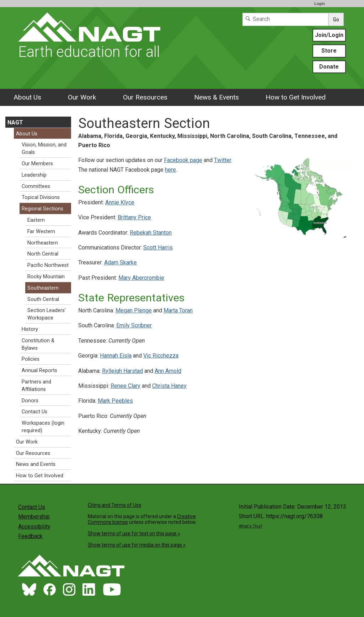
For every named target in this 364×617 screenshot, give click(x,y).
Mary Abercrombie (141, 278)
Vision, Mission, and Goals (44, 149)
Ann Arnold (168, 371)
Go (336, 20)
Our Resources (145, 97)
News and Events (36, 464)
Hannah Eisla (116, 356)
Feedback (30, 536)
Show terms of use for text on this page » (134, 533)
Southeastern (43, 288)
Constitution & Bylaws (38, 344)
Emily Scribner (134, 325)
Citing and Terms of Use (115, 505)
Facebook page (183, 160)
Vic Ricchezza (161, 356)
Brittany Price (134, 217)
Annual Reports (39, 371)
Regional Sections (42, 209)
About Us (27, 97)
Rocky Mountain (46, 277)
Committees (36, 186)
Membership (34, 517)
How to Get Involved (296, 97)
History (30, 329)
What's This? (251, 526)
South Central (43, 299)
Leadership (34, 175)
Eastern (36, 220)
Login (320, 4)
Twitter (223, 160)
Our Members (37, 164)
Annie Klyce (120, 202)
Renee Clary (125, 386)
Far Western (41, 232)
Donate (329, 67)
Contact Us (34, 412)
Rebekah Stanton (151, 233)
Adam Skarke (121, 262)
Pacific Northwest (48, 265)
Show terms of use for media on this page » (137, 545)
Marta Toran (178, 310)
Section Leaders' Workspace (47, 314)
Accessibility (34, 527)
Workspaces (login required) (43, 427)
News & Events (216, 97)
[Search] (285, 19)
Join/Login (329, 35)
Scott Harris (158, 248)
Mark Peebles (115, 401)
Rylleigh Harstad (122, 371)
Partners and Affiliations (36, 386)
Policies (31, 359)
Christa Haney (169, 386)
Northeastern (43, 243)
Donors (30, 401)
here (170, 170)
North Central (43, 254)
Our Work (82, 97)
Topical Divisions (41, 197)
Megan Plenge (134, 310)
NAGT (15, 122)
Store (329, 51)
